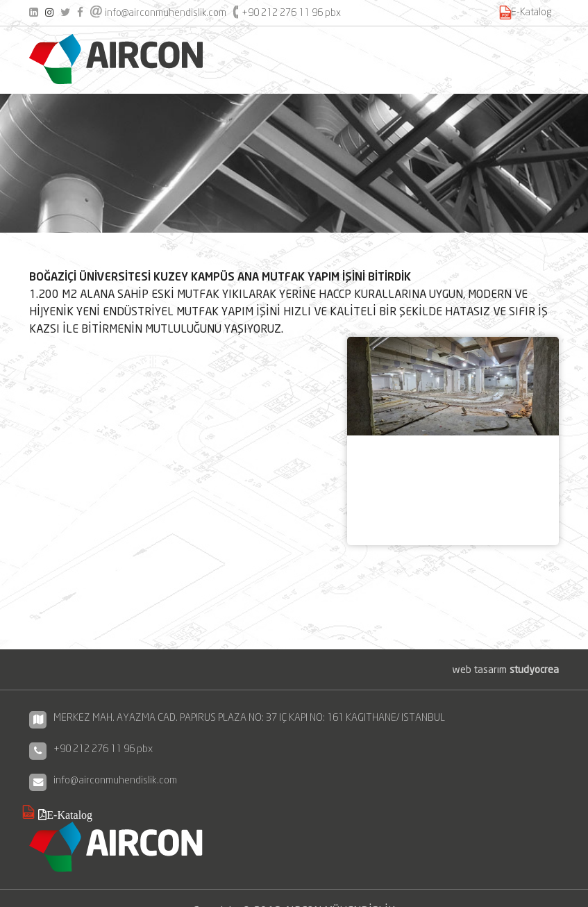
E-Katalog (531, 12)
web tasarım (505, 669)
